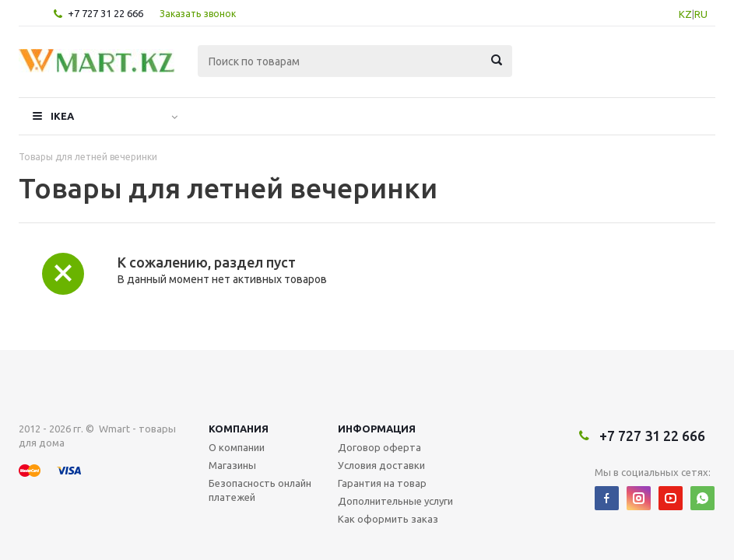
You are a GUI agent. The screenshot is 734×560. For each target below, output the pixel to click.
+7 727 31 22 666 (105, 13)
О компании (237, 395)
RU (701, 14)
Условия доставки (381, 413)
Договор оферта (379, 395)
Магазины (232, 413)
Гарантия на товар (382, 431)
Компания (239, 376)
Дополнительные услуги (395, 449)
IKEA (62, 116)
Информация (377, 376)
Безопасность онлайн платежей (260, 438)
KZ (685, 14)
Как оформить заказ (388, 467)
